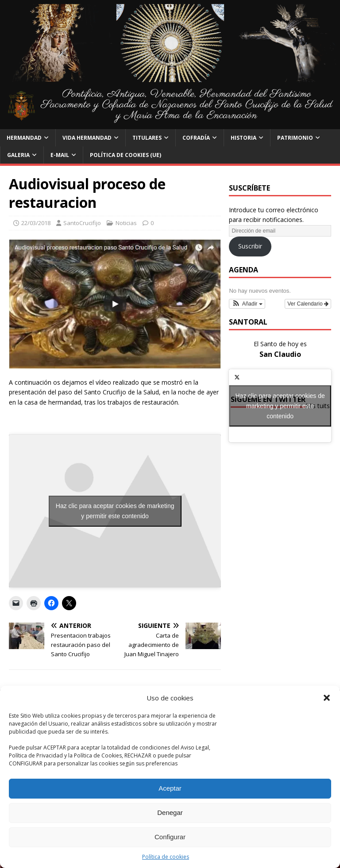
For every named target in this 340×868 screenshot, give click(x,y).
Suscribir (250, 246)
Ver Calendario (308, 304)
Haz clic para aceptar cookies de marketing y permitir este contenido (115, 511)
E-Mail (60, 155)
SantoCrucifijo (82, 223)
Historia (243, 138)
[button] (327, 698)
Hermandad (24, 138)
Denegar (170, 813)
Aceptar (170, 788)
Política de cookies (166, 857)
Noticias (126, 223)
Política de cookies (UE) (126, 155)
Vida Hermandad (87, 138)
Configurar (170, 837)
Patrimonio (295, 138)
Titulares (147, 138)
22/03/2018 (36, 223)
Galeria (18, 155)
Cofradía (196, 138)
